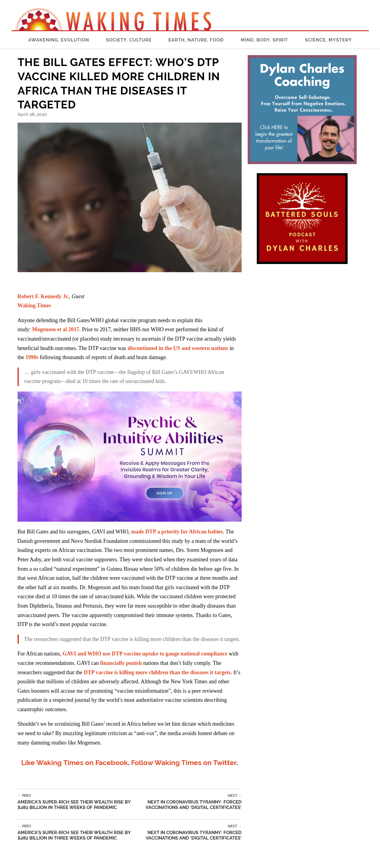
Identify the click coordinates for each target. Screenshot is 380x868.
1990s (32, 357)
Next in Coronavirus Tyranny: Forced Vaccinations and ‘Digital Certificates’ (189, 802)
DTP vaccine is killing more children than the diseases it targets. (158, 672)
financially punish (121, 663)
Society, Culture (129, 40)
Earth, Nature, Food (196, 40)
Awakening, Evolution (59, 40)
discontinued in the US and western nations (178, 348)
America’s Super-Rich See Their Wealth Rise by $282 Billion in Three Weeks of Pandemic (77, 802)
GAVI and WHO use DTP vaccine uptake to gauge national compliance (145, 654)
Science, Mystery (328, 40)
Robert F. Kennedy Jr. (43, 296)
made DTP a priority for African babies (177, 532)
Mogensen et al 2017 (56, 329)
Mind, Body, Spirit (264, 40)
